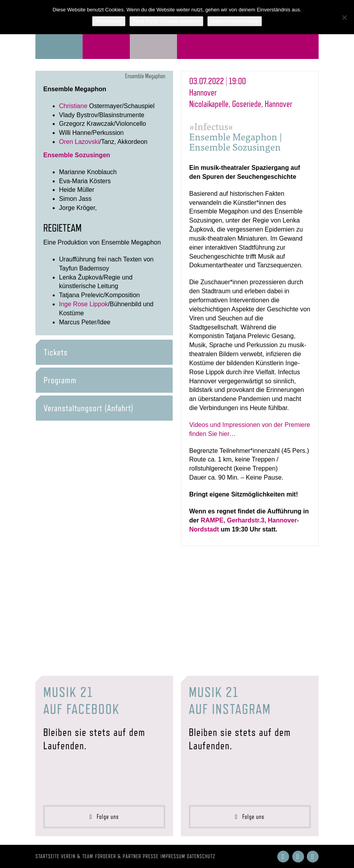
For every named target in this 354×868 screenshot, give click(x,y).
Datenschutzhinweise (235, 21)
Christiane (73, 106)
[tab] (104, 352)
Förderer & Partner (118, 856)
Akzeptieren (109, 21)
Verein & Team (77, 856)
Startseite (47, 856)
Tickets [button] (56, 352)
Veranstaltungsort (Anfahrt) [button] (88, 408)
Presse (151, 856)
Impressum (173, 856)
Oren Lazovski (79, 142)
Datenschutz (201, 856)
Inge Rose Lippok (84, 304)
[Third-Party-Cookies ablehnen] (344, 17)
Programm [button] (60, 380)
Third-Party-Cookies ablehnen (167, 21)
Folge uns (104, 817)
